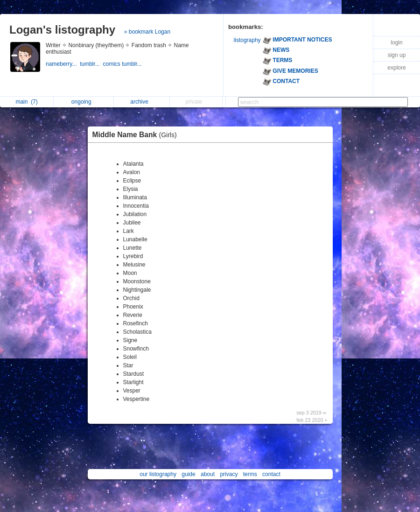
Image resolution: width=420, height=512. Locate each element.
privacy (229, 474)
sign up (397, 55)
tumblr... (91, 64)
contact (271, 474)
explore (396, 68)
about (208, 474)
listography (247, 40)
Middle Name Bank (137, 135)
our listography (158, 474)
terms (250, 474)
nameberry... (63, 64)
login (396, 42)
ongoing (84, 102)
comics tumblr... (123, 64)
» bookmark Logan (147, 32)
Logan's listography (62, 30)
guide (188, 474)
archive (142, 102)
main (26, 102)
